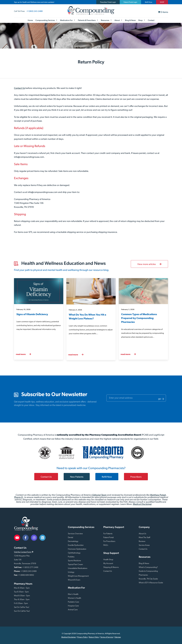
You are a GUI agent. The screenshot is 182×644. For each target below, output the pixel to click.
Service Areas (144, 545)
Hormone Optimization (77, 549)
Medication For (68, 20)
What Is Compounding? (148, 567)
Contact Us (19, 88)
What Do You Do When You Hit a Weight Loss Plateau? (87, 317)
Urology (71, 572)
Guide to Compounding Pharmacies (148, 573)
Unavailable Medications (78, 568)
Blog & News (130, 20)
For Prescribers (109, 541)
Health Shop (108, 560)
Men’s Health (73, 594)
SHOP (162, 2)
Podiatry (71, 557)
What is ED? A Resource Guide (151, 583)
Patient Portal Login (130, 2)
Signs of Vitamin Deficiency (32, 314)
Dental (70, 538)
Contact (151, 20)
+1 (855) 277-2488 (30, 568)
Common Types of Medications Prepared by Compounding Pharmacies (139, 318)
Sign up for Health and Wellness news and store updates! (34, 2)
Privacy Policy (82, 637)
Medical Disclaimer (142, 504)
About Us (142, 534)
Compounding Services (46, 20)
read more (23, 354)
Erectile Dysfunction (76, 545)
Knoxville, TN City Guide (148, 579)
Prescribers (136, 477)
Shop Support (111, 553)
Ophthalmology (74, 553)
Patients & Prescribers (88, 20)
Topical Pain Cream (75, 565)
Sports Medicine (74, 561)
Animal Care (73, 610)
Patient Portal (108, 538)
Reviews (142, 541)
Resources (106, 20)
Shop (142, 20)
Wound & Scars (74, 580)
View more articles (149, 264)
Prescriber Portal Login (108, 2)
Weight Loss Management (78, 576)
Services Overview (75, 534)
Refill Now (149, 2)
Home (30, 20)
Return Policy (94, 637)
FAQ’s (106, 545)
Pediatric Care (73, 602)
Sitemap (118, 637)
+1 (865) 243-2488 (35, 11)
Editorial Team (99, 495)
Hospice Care (73, 606)
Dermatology (73, 541)
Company (144, 527)
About (118, 20)
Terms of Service (107, 637)
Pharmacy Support (114, 527)
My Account (108, 564)
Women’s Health (75, 598)
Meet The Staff (144, 538)
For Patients (108, 534)
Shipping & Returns (111, 567)
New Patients (77, 477)
